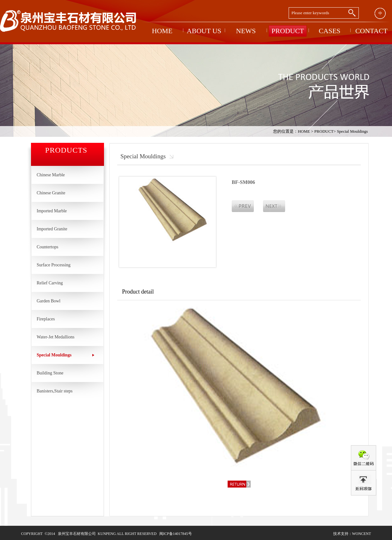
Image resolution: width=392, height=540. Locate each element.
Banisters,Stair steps (55, 391)
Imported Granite (52, 229)
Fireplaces (46, 319)
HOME (304, 131)
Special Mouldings (352, 131)
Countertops (47, 247)
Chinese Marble (51, 175)
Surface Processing (54, 265)
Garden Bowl (49, 301)
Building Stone (50, 373)
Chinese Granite (51, 193)
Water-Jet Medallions (56, 337)
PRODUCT (324, 131)
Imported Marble (52, 211)
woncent (362, 534)
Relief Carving (50, 283)
